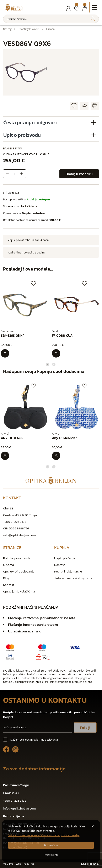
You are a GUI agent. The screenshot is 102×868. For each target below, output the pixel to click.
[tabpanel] (26, 319)
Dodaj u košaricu (79, 174)
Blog (6, 578)
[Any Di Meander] (56, 456)
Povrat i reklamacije (68, 571)
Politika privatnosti (16, 558)
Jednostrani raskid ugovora (73, 578)
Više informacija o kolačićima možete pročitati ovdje (44, 835)
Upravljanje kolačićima (19, 591)
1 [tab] (48, 364)
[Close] (51, 845)
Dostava (60, 565)
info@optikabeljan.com (19, 535)
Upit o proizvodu (22, 135)
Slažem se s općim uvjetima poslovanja (34, 740)
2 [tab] (54, 364)
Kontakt (9, 585)
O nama (9, 565)
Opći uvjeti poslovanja (19, 571)
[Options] (51, 855)
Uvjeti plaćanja (65, 558)
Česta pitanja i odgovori (30, 122)
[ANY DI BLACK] (5, 456)
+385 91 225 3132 (15, 522)
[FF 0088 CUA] (56, 353)
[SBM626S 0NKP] (5, 353)
